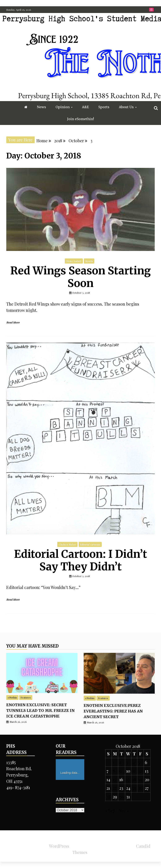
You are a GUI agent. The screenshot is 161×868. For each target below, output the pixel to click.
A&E (85, 107)
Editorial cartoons (90, 544)
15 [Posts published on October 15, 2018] (114, 779)
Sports (104, 107)
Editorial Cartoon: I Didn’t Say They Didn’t (81, 560)
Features (26, 697)
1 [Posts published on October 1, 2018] (114, 762)
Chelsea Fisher (67, 544)
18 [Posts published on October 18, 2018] (134, 779)
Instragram (151, 10)
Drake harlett (74, 261)
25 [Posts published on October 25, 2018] (134, 788)
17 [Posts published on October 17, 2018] (128, 779)
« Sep (110, 810)
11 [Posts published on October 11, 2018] (134, 771)
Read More (13, 323)
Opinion (63, 107)
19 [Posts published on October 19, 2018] (140, 779)
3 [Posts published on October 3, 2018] (127, 762)
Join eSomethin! (80, 119)
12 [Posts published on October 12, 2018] (140, 771)
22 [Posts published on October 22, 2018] (115, 788)
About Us (126, 107)
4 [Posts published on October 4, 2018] (134, 762)
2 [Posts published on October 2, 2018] (120, 762)
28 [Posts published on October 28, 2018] (108, 797)
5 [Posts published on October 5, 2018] (139, 762)
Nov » (124, 810)
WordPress (59, 846)
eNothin (12, 697)
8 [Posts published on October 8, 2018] (114, 771)
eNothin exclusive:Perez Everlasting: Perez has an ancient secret (113, 711)
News (42, 107)
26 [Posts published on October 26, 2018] (140, 788)
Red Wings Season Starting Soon (80, 277)
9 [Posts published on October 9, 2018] (120, 771)
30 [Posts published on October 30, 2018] (122, 797)
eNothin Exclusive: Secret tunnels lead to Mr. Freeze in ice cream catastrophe (40, 710)
